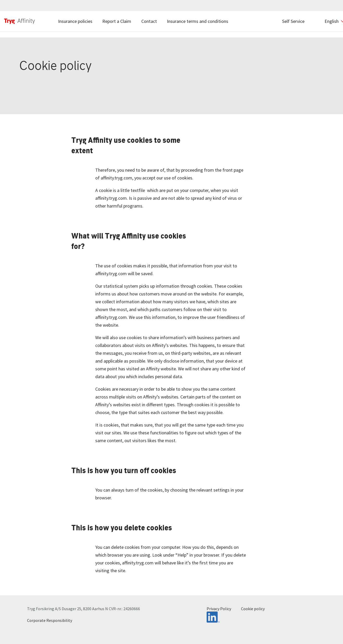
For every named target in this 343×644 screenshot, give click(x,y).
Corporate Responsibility (50, 620)
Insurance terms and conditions (198, 21)
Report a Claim (117, 21)
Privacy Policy (219, 609)
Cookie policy (253, 609)
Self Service (293, 21)
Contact (149, 21)
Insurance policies (75, 21)
